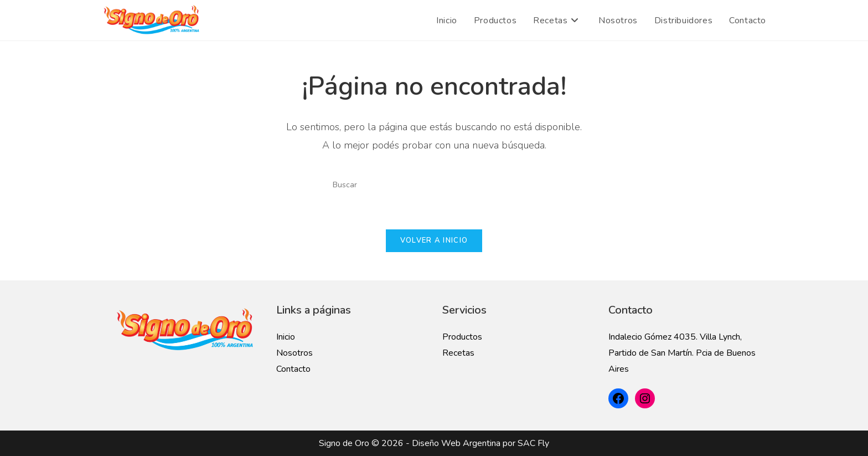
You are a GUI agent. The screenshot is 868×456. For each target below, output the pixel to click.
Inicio (286, 337)
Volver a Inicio (434, 240)
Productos (462, 337)
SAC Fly (533, 443)
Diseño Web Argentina (456, 443)
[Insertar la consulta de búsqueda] (434, 185)
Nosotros (294, 353)
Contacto (293, 369)
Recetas (458, 353)
